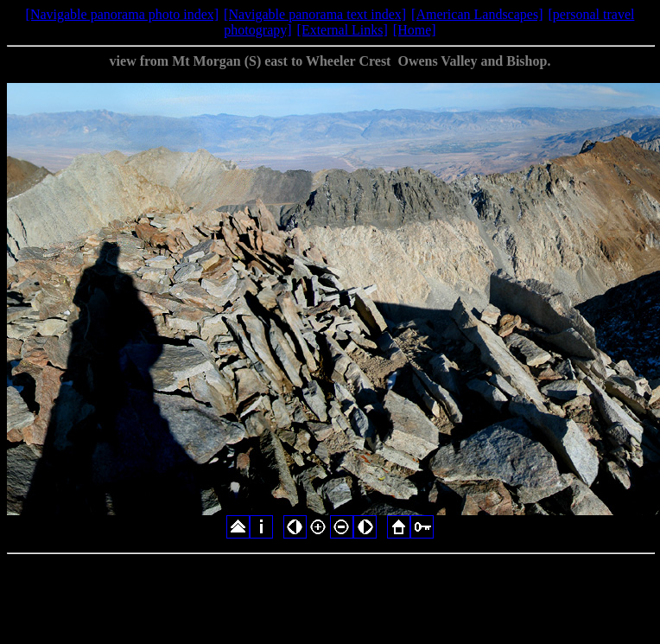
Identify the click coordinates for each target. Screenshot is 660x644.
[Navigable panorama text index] (315, 14)
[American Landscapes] (477, 14)
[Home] (415, 30)
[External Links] (343, 30)
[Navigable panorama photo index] (122, 14)
